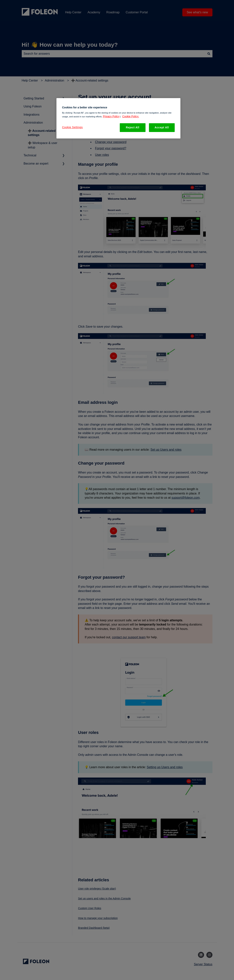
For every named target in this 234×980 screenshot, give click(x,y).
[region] (118, 118)
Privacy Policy (111, 116)
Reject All (133, 127)
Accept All (162, 127)
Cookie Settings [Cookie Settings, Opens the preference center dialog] (73, 127)
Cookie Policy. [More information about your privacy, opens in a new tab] (131, 116)
